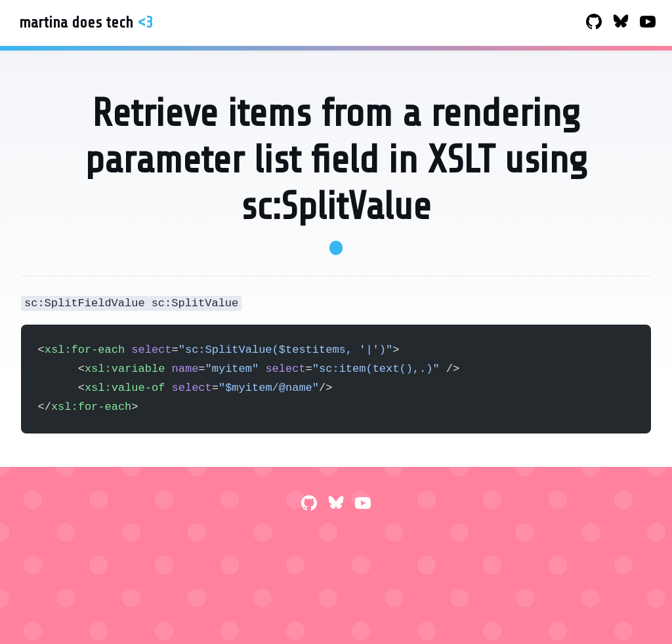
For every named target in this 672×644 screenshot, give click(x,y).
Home (365, 23)
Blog (376, 23)
